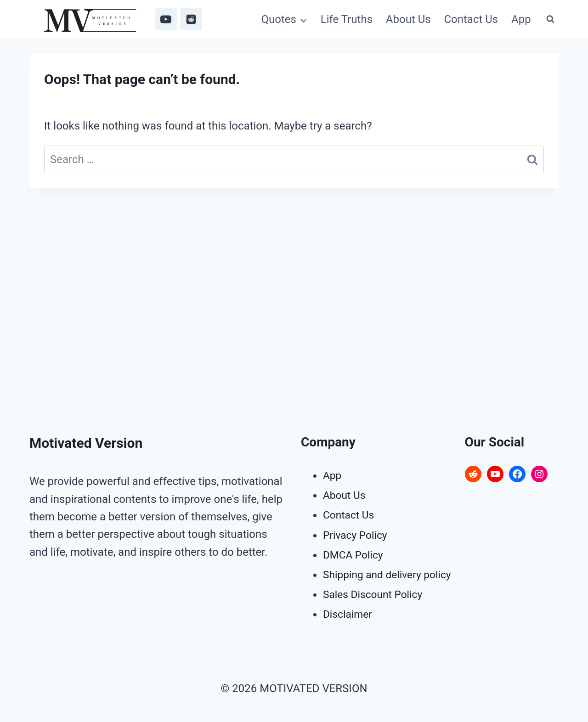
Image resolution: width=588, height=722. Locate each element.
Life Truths (347, 19)
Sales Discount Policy (376, 594)
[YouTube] (166, 19)
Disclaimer (349, 614)
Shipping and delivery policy (391, 575)
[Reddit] (191, 19)
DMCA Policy (355, 555)
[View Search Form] (550, 19)
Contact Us (471, 19)
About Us (408, 19)
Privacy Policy (357, 535)
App (521, 19)
